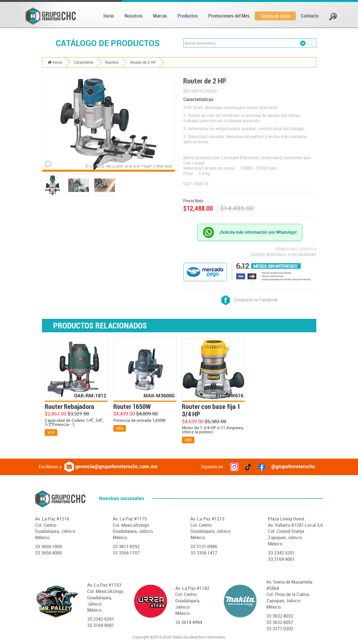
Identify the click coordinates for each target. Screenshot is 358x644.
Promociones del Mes (229, 16)
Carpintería (84, 62)
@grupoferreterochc (286, 466)
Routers (112, 62)
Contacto (310, 16)
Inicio (109, 16)
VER (51, 432)
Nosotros (134, 16)
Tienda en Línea (275, 16)
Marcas (160, 16)
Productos (188, 16)
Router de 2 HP (143, 62)
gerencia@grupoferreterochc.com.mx (111, 466)
